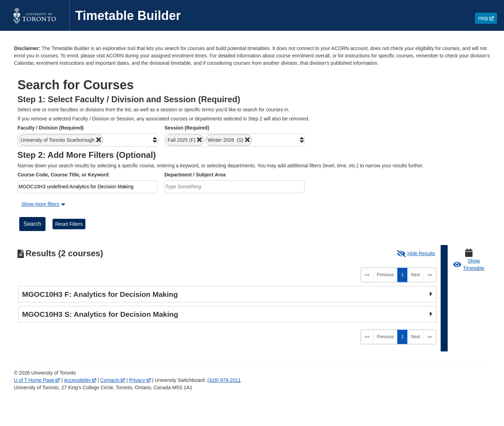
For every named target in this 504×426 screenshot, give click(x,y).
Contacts (113, 380)
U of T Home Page (37, 380)
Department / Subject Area (195, 175)
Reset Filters (69, 224)
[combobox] (87, 140)
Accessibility (80, 380)
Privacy (140, 380)
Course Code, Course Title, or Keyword (63, 175)
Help (488, 18)
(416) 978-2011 (224, 380)
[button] (61, 140)
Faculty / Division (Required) (51, 128)
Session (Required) (187, 128)
